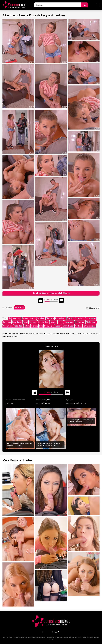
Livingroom (69, 322)
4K (10, 318)
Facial (25, 322)
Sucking (78, 326)
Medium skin (91, 322)
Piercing (35, 326)
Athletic (25, 318)
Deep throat (17, 322)
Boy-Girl (70, 318)
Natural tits (18, 326)
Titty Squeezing (89, 326)
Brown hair (79, 318)
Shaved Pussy (68, 326)
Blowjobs (41, 318)
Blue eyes (50, 318)
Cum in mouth (90, 318)
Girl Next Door (43, 322)
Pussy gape (49, 326)
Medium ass (80, 322)
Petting (27, 326)
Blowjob (33, 318)
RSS (44, 632)
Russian (58, 326)
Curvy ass (7, 322)
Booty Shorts (60, 318)
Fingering (33, 322)
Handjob (53, 322)
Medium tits (8, 326)
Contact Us (56, 632)
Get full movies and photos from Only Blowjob (51, 293)
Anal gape (16, 318)
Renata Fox (19, 307)
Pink (41, 326)
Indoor (61, 322)
